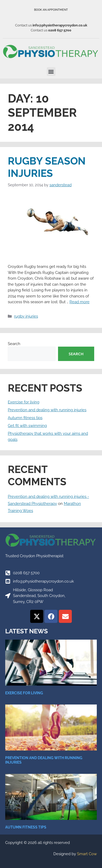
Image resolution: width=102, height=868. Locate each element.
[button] (51, 72)
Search (14, 344)
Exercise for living (24, 402)
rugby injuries (26, 316)
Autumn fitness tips (25, 418)
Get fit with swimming (27, 426)
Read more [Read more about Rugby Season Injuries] (79, 302)
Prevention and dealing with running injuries (47, 410)
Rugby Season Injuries (47, 167)
